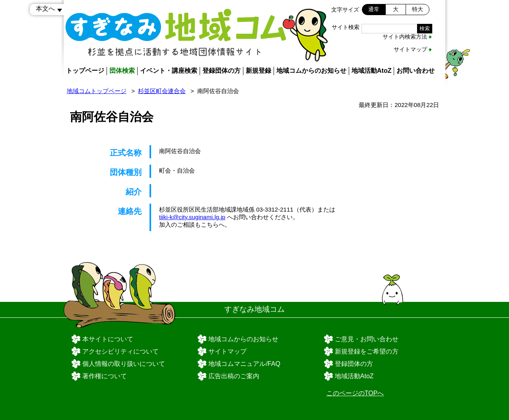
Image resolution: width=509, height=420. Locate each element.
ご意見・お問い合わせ (367, 339)
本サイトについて (108, 339)
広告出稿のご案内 (234, 376)
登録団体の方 (221, 71)
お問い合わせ (416, 71)
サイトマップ (410, 49)
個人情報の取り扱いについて (124, 364)
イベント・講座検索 (169, 71)
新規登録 (258, 71)
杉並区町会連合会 (162, 91)
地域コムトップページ (97, 91)
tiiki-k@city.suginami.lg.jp (192, 217)
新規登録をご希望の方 (367, 351)
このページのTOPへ (355, 393)
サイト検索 (346, 27)
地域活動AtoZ (371, 71)
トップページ (85, 71)
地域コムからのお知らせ (311, 71)
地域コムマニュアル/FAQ (244, 364)
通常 (374, 9)
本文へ (45, 9)
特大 (418, 9)
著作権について (105, 376)
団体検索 (122, 71)
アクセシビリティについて (120, 351)
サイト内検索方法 (405, 37)
